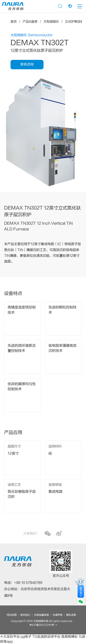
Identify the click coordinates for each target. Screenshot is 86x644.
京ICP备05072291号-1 (43, 625)
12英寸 (13, 454)
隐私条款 (71, 615)
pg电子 (26, 637)
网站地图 (12, 615)
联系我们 (25, 615)
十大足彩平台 (10, 637)
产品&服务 (30, 22)
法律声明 (58, 615)
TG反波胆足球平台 (46, 637)
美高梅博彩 (70, 637)
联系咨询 (27, 64)
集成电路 (55, 492)
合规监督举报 (41, 615)
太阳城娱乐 (51, 22)
